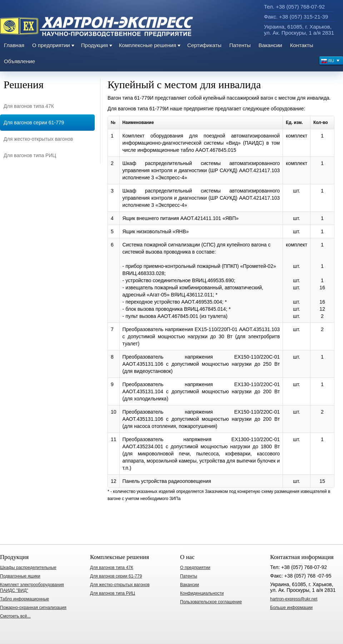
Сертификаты (204, 45)
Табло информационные (24, 599)
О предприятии (51, 45)
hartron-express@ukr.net (294, 599)
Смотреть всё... (15, 616)
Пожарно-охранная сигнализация (33, 608)
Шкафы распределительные (28, 568)
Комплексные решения (148, 45)
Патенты (240, 45)
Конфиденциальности (202, 593)
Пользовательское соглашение (211, 602)
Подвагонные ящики (20, 576)
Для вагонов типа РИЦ (30, 155)
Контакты (302, 45)
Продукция (95, 45)
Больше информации (291, 608)
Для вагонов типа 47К (29, 106)
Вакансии (270, 45)
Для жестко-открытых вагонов (38, 139)
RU (330, 62)
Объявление (19, 61)
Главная (14, 45)
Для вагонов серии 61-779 (34, 123)
